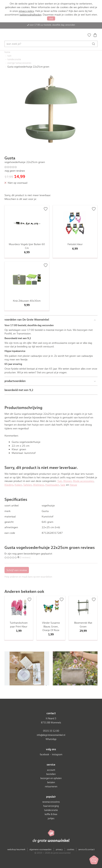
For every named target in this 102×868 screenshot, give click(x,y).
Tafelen (27, 485)
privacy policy (26, 11)
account (51, 770)
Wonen (67, 481)
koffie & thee (51, 814)
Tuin (60, 481)
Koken (18, 485)
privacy (59, 849)
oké (51, 19)
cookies (71, 849)
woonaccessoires (51, 802)
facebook (44, 754)
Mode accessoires (83, 481)
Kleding (9, 485)
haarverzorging (51, 806)
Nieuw (73, 485)
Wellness (39, 485)
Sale (63, 485)
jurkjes (51, 818)
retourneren (51, 787)
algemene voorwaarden (40, 849)
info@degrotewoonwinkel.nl (51, 735)
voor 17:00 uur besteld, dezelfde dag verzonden (52, 25)
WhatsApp (51, 739)
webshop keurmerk (16, 849)
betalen (51, 782)
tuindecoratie (51, 810)
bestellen (51, 774)
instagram (57, 754)
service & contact (86, 849)
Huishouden (52, 485)
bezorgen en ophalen (51, 778)
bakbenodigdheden (31, 15)
